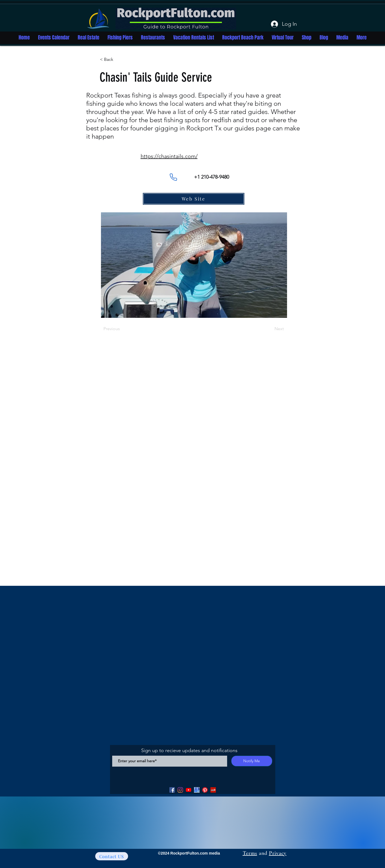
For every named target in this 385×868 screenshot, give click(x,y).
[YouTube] (189, 790)
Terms (250, 853)
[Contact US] (112, 856)
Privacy (278, 853)
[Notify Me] (252, 761)
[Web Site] (194, 199)
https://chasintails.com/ (169, 156)
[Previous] (121, 329)
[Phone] (173, 177)
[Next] (270, 329)
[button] (118, 59)
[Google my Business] (197, 790)
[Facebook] (172, 790)
